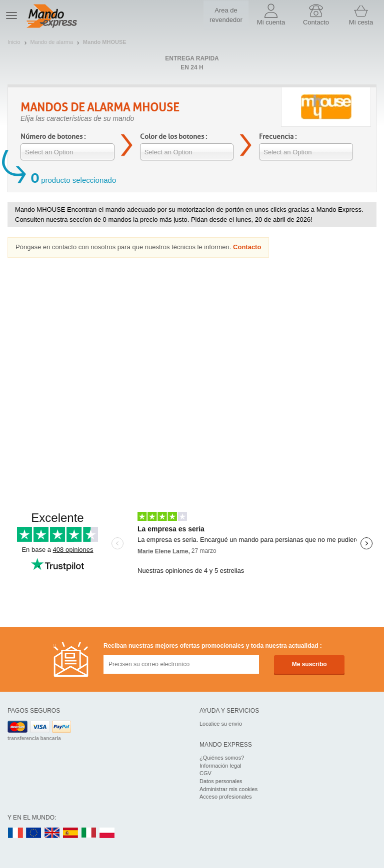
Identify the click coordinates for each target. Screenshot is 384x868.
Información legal (220, 766)
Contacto (247, 247)
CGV (205, 773)
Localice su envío (221, 724)
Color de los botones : (173, 137)
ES (70, 833)
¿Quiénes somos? (222, 758)
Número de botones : (53, 137)
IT (89, 833)
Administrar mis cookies (228, 789)
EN (34, 833)
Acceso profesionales (226, 797)
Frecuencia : (278, 137)
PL (107, 833)
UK (52, 833)
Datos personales (221, 781)
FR (15, 833)
